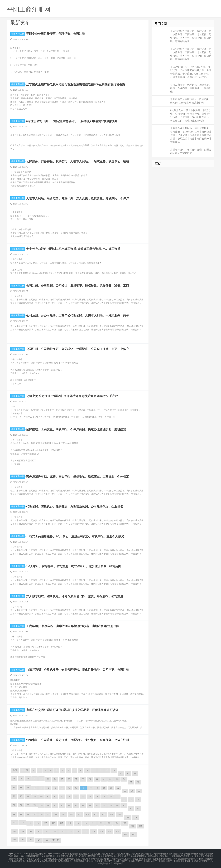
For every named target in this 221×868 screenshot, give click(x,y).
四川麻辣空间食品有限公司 (113, 856)
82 (62, 806)
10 (87, 770)
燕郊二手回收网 (173, 860)
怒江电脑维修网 (77, 860)
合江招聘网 (146, 854)
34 (124, 779)
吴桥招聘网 (107, 862)
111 (14, 823)
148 (46, 840)
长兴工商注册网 (206, 858)
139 (102, 831)
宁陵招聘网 (13, 856)
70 (110, 797)
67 (90, 797)
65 (76, 797)
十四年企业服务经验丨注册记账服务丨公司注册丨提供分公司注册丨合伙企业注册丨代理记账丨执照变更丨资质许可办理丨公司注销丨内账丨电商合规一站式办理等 (191, 135)
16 (128, 773)
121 (93, 823)
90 (117, 806)
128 (14, 831)
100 (56, 814)
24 (55, 779)
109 (127, 817)
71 (117, 797)
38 (21, 787)
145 (22, 840)
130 (30, 831)
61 (48, 797)
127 (141, 826)
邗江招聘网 (186, 860)
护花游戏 (92, 854)
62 (55, 797)
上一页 (25, 770)
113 (30, 823)
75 (14, 805)
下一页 (56, 840)
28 (83, 779)
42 (48, 788)
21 (35, 779)
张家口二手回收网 (112, 860)
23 (48, 779)
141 (118, 831)
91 (124, 806)
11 (94, 770)
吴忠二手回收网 (143, 860)
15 (121, 773)
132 (46, 831)
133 (54, 831)
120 (85, 823)
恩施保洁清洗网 (206, 854)
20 (28, 779)
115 (46, 823)
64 (69, 797)
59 (35, 797)
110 (135, 817)
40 (35, 788)
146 (30, 840)
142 (126, 834)
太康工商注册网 (42, 858)
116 (54, 823)
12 (100, 770)
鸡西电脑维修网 (30, 860)
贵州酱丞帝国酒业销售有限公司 (86, 856)
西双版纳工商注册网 (94, 860)
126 (133, 826)
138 (94, 831)
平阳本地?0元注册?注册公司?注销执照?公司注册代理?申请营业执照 (189, 101)
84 (76, 806)
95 (21, 814)
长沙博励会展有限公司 (137, 856)
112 (22, 823)
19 (21, 779)
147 (38, 840)
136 (78, 831)
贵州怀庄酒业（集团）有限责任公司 (107, 858)
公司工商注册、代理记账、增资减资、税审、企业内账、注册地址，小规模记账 (191, 88)
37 (14, 787)
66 (83, 797)
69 (104, 797)
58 (28, 796)
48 (90, 788)
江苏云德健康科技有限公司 (31, 856)
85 (83, 806)
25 (62, 779)
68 (97, 797)
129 (22, 831)
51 (111, 788)
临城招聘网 (118, 862)
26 (69, 779)
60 (41, 797)
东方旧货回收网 (176, 854)
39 (28, 787)
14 (114, 770)
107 (111, 814)
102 (72, 814)
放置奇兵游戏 (131, 858)
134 (62, 831)
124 (117, 823)
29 (90, 779)
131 (38, 831)
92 (131, 808)
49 (97, 788)
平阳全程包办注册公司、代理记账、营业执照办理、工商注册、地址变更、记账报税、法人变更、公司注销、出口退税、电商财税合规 (191, 36)
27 (76, 779)
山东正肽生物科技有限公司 (63, 858)
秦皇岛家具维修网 (46, 860)
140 (110, 831)
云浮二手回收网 (158, 860)
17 (135, 773)
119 (77, 823)
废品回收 (83, 854)
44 (62, 788)
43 (55, 788)
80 (48, 806)
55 (139, 791)
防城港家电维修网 (160, 854)
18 (14, 779)
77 (28, 805)
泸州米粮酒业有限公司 (148, 858)
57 (21, 796)
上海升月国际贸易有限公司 (181, 856)
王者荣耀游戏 (165, 858)
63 (62, 797)
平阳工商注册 (18, 34)
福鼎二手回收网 (128, 860)
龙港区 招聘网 (198, 860)
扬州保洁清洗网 (201, 856)
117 (61, 823)
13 (107, 770)
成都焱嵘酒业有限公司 (158, 856)
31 (104, 779)
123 (109, 823)
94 (14, 814)
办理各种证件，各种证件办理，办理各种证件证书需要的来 (191, 151)
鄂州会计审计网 (191, 854)
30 (97, 779)
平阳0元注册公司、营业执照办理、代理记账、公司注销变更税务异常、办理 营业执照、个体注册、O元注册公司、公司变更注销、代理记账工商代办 (191, 72)
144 (14, 840)
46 (76, 788)
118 (69, 823)
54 (132, 791)
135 (70, 831)
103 (80, 814)
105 (95, 814)
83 (69, 806)
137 (86, 831)
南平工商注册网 (118, 854)
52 (118, 788)
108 (119, 814)
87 (97, 806)
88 (104, 806)
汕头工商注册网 (133, 854)
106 (103, 814)
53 (125, 791)
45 (69, 788)
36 (138, 782)
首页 (15, 770)
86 (90, 806)
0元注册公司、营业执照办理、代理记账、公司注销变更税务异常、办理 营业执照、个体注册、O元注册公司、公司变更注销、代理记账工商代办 (190, 116)
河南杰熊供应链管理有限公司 (57, 856)
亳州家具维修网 (62, 860)
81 (55, 806)
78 (35, 805)
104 (88, 814)
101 (64, 814)
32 (110, 779)
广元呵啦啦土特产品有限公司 (185, 858)
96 (28, 814)
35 (131, 782)
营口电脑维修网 (15, 860)
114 (38, 823)
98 (41, 814)
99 (48, 814)
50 (104, 788)
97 (35, 814)
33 (117, 779)
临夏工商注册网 (83, 858)
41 (41, 788)
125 (125, 823)
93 (138, 808)
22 (41, 779)
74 (138, 800)
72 (124, 800)
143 (133, 834)
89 (110, 806)
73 (131, 800)
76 (21, 805)
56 (14, 796)
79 (41, 806)
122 (101, 823)
